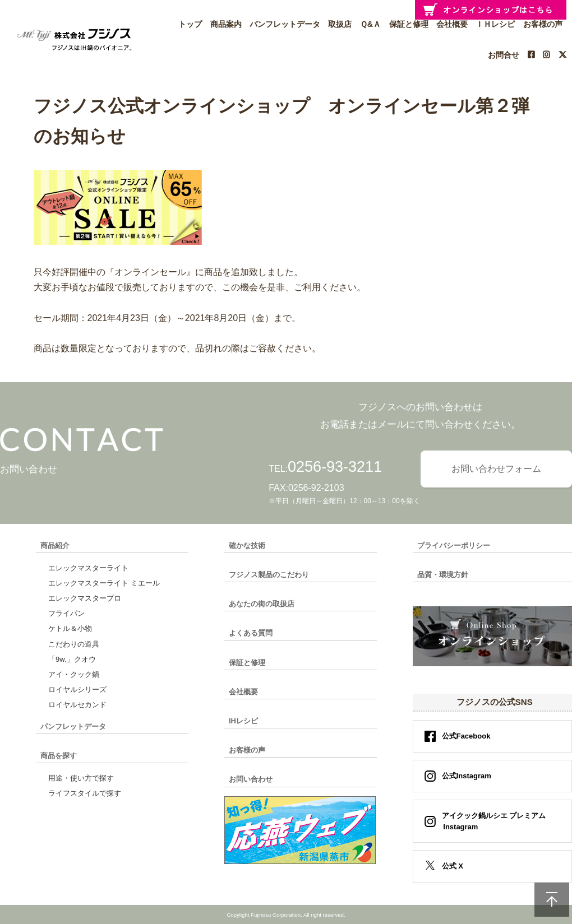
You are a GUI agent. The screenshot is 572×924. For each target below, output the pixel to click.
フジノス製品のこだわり (269, 575)
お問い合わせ (251, 779)
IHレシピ (243, 721)
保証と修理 (409, 24)
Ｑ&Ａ (370, 24)
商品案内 (226, 24)
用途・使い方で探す (81, 778)
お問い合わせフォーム (496, 469)
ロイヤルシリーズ (77, 689)
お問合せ (504, 55)
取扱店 (340, 24)
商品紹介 (55, 545)
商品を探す (59, 756)
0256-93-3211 (335, 467)
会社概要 (243, 692)
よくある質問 (251, 633)
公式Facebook (466, 736)
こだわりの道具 (74, 644)
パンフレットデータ (285, 24)
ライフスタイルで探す (85, 793)
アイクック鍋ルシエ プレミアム (490, 821)
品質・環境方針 (443, 575)
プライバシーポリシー (454, 545)
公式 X (453, 866)
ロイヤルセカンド (77, 705)
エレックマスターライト (88, 568)
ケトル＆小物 (70, 628)
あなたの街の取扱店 (262, 604)
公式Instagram (467, 776)
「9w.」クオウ (72, 659)
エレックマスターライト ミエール (104, 583)
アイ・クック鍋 (74, 674)
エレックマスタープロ (85, 598)
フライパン (66, 613)
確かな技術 (247, 545)
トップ (190, 24)
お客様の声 (247, 750)
